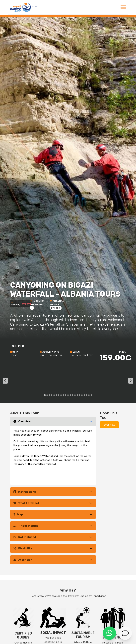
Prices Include (26, 526)
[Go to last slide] (5, 381)
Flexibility (23, 548)
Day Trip (56, 308)
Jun (72, 355)
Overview (22, 421)
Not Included (25, 537)
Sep (85, 355)
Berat (14, 355)
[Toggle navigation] (123, 7)
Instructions (25, 492)
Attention (23, 560)
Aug (79, 355)
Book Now (109, 425)
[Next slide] (131, 381)
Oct (91, 355)
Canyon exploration (51, 355)
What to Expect (26, 503)
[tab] (45, 395)
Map (18, 514)
